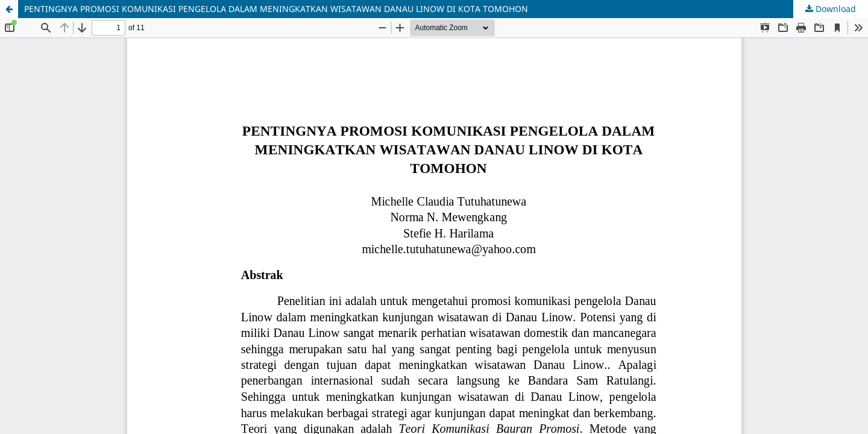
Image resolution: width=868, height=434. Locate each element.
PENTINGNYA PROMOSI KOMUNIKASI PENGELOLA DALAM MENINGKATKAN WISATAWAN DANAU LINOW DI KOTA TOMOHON (276, 9)
